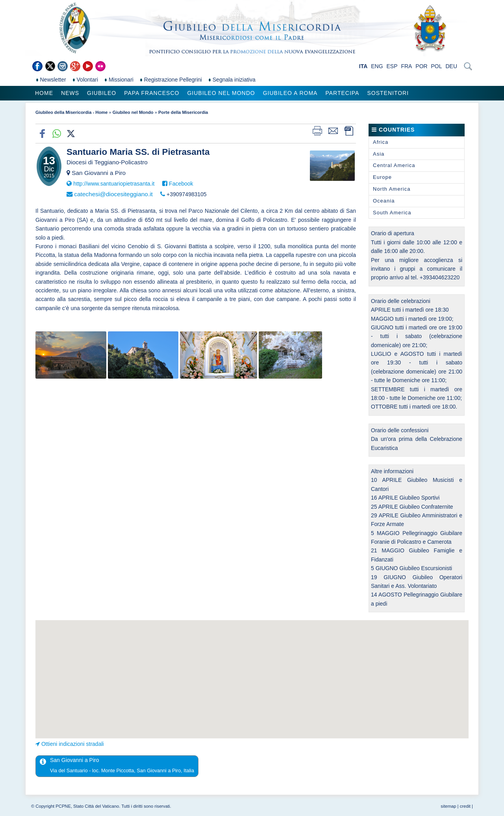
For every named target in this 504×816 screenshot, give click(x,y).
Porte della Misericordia (183, 112)
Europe (382, 177)
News (70, 93)
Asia (379, 154)
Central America (394, 165)
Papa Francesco (152, 93)
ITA (363, 66)
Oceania (384, 201)
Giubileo (102, 93)
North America (392, 189)
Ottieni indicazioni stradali (73, 744)
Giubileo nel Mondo (221, 93)
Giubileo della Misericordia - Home (71, 112)
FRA (406, 66)
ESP (392, 66)
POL (437, 66)
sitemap (448, 806)
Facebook (181, 184)
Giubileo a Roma (290, 93)
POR (421, 66)
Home (44, 93)
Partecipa (342, 93)
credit (465, 806)
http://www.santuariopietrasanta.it (114, 184)
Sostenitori (388, 93)
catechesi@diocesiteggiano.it (113, 194)
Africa (381, 142)
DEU (451, 66)
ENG (377, 66)
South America (392, 213)
